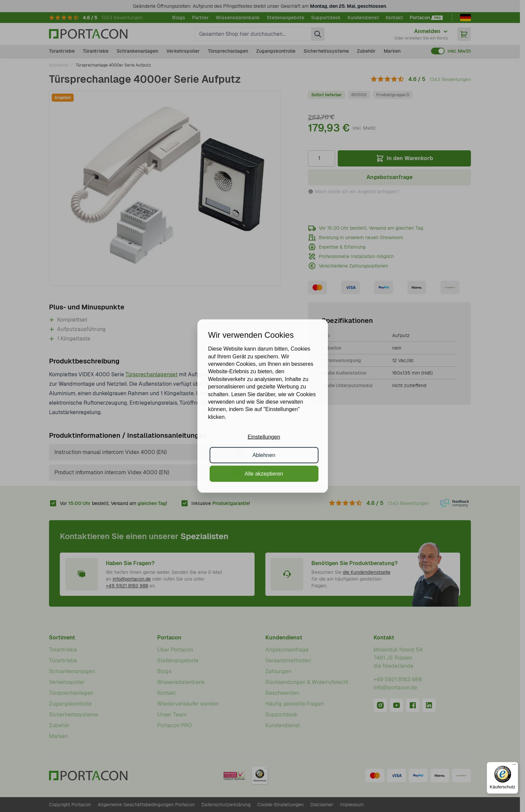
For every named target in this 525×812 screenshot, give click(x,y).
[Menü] (514, 766)
